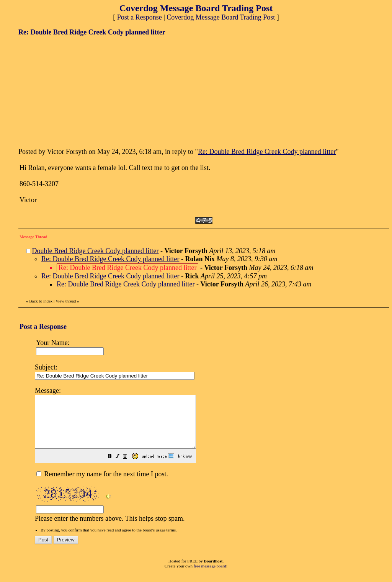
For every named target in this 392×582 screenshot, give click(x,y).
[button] (129, 467)
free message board (210, 576)
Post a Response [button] (140, 17)
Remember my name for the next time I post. (102, 484)
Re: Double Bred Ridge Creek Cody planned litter (267, 152)
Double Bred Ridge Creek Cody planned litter (96, 251)
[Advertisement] (76, 91)
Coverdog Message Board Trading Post (222, 17)
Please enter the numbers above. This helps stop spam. (209, 459)
